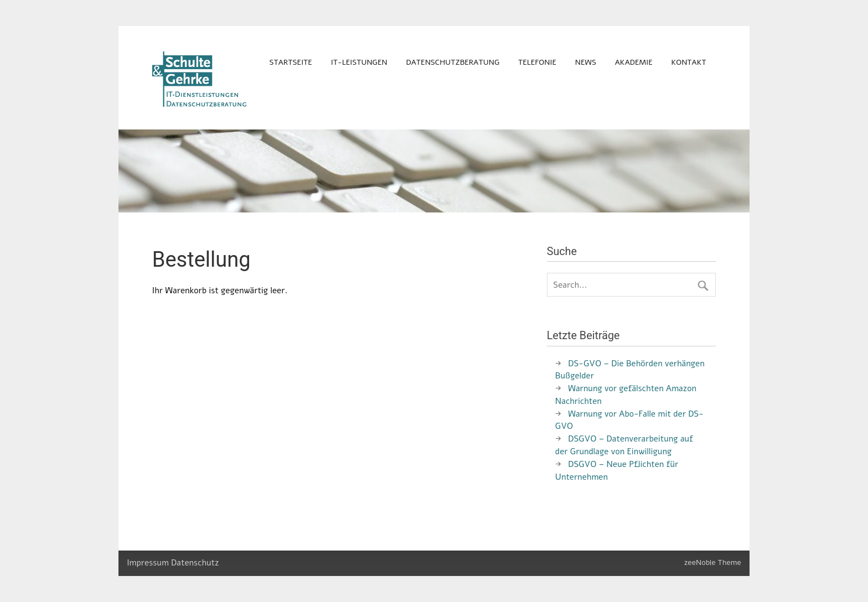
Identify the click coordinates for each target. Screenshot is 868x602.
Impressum (148, 563)
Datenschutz (195, 563)
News (586, 62)
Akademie (634, 62)
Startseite (290, 62)
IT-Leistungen (359, 62)
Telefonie (537, 62)
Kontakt (689, 62)
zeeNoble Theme (713, 562)
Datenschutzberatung (453, 62)
